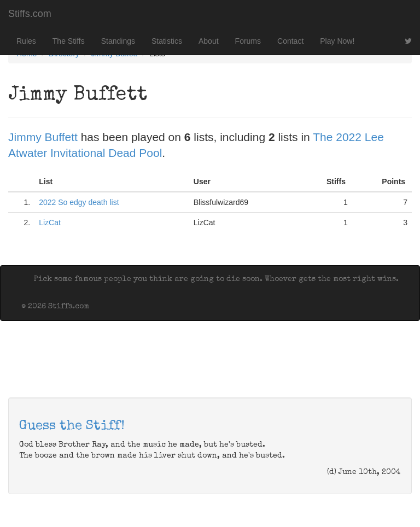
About (209, 41)
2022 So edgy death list (79, 202)
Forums (248, 41)
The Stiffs (69, 41)
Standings (118, 41)
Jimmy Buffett (43, 137)
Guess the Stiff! (72, 426)
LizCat (50, 222)
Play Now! (337, 41)
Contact (290, 41)
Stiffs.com (30, 14)
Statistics (167, 41)
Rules (26, 41)
